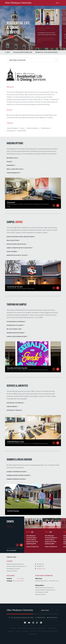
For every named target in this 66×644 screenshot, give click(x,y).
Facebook (25, 623)
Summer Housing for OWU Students (18, 475)
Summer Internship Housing (16, 479)
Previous (8, 37)
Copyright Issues (32, 628)
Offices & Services (52, 628)
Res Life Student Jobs (14, 329)
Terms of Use (33, 631)
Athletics (10, 526)
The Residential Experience (16, 322)
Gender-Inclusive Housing (15, 333)
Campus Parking (12, 407)
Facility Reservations (42, 628)
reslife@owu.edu (41, 569)
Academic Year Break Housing (16, 472)
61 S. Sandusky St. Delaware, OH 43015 (22, 618)
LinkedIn (41, 623)
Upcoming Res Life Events (15, 325)
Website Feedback (33, 634)
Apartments (11, 165)
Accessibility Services (14, 410)
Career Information (22, 628)
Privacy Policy (26, 631)
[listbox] (49, 610)
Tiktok (37, 623)
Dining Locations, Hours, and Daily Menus (20, 237)
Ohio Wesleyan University (18, 3)
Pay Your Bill (18, 631)
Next (12, 37)
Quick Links (45, 610)
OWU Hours (11, 631)
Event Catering (12, 252)
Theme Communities (13, 173)
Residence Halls (12, 158)
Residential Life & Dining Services (47, 52)
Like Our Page (20, 579)
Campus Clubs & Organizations (17, 336)
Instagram (33, 623)
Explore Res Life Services (15, 403)
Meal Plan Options (13, 240)
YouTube (29, 623)
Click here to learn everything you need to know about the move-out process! (46, 40)
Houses (9, 162)
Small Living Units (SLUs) (15, 169)
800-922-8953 (41, 618)
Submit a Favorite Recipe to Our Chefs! (19, 248)
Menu (57, 3)
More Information (32, 547)
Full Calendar (11, 551)
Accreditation (13, 628)
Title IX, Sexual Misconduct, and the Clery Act (48, 631)
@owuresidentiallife (18, 581)
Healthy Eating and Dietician (16, 244)
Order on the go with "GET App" (17, 255)
